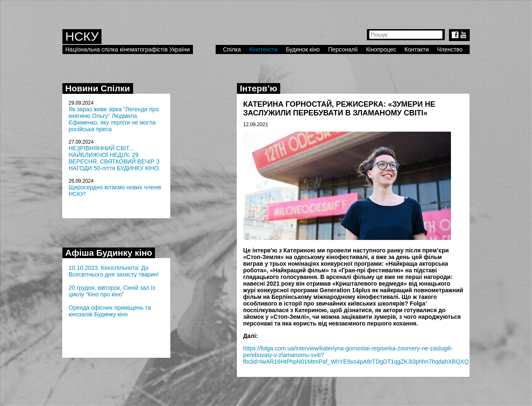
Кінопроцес (381, 49)
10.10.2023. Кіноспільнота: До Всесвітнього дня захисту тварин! (114, 271)
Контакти (416, 49)
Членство (450, 49)
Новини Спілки (98, 88)
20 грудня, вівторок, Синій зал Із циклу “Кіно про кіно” (112, 291)
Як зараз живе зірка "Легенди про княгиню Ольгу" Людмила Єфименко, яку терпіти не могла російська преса (114, 119)
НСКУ (82, 36)
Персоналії (343, 49)
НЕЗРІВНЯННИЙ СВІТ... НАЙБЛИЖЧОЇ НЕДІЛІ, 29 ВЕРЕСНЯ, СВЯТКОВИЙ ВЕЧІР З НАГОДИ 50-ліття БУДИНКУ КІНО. (115, 158)
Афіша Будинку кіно (109, 253)
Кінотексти (264, 49)
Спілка (232, 49)
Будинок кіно (303, 49)
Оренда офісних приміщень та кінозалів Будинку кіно (110, 311)
